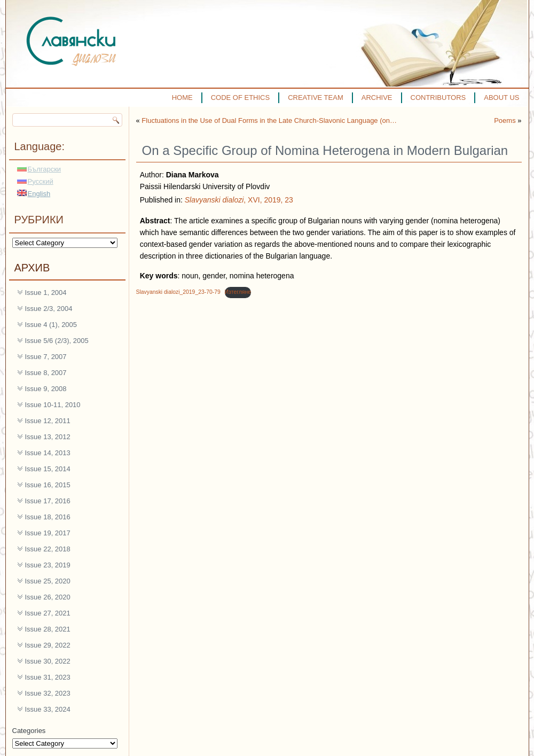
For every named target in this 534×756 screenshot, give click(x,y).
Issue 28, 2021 (48, 629)
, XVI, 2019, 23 (239, 200)
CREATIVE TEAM (316, 98)
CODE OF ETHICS (241, 98)
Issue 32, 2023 (48, 693)
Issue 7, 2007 (46, 357)
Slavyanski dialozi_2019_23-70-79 (178, 292)
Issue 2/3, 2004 (49, 309)
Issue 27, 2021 (48, 613)
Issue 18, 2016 (48, 517)
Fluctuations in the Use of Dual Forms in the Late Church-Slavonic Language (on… (269, 120)
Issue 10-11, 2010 (53, 405)
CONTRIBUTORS (438, 98)
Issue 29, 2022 (48, 645)
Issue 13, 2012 (48, 437)
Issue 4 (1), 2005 (51, 325)
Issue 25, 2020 (48, 581)
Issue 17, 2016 (48, 501)
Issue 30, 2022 (48, 661)
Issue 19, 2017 (48, 533)
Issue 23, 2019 (48, 565)
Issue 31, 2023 (48, 677)
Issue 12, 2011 (48, 421)
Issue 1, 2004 (46, 293)
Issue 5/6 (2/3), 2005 (57, 341)
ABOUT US (501, 98)
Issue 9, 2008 (46, 389)
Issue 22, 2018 (48, 549)
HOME (182, 98)
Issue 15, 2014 (48, 469)
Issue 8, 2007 (46, 373)
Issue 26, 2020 (48, 597)
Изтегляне (238, 292)
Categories (29, 731)
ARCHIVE (377, 98)
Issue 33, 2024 (48, 709)
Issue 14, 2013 (48, 453)
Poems (505, 120)
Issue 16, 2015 (48, 485)
